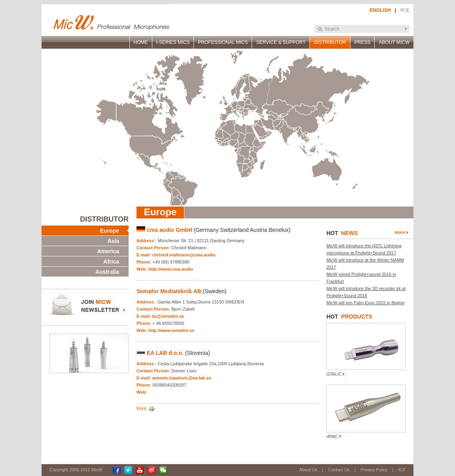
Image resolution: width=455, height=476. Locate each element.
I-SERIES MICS (173, 42)
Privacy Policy (374, 470)
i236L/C (334, 374)
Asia (113, 241)
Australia (107, 272)
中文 (405, 10)
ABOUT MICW (394, 42)
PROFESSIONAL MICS (223, 42)
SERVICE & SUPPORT (281, 42)
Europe (110, 231)
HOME (141, 42)
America (108, 251)
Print (141, 409)
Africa (111, 262)
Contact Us (339, 470)
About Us (308, 470)
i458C (332, 436)
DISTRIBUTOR (330, 42)
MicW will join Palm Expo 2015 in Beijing (365, 303)
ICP (402, 470)
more (400, 232)
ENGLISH (380, 10)
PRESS (363, 42)
